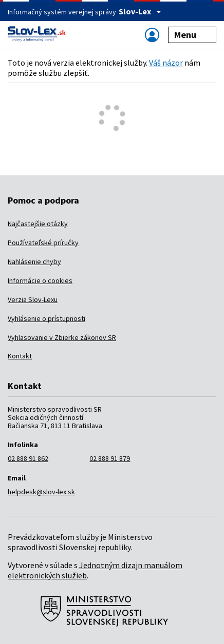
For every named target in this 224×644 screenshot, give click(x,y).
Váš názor (166, 63)
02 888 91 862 (28, 458)
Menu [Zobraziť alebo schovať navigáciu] (192, 35)
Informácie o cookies (40, 280)
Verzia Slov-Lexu (33, 299)
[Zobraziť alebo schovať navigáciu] (152, 35)
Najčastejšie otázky (38, 224)
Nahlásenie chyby (34, 261)
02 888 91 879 (110, 458)
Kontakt (20, 356)
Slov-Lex (140, 11)
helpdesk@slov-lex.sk (41, 492)
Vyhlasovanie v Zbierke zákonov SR (62, 337)
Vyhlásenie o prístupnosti (46, 318)
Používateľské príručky (43, 243)
